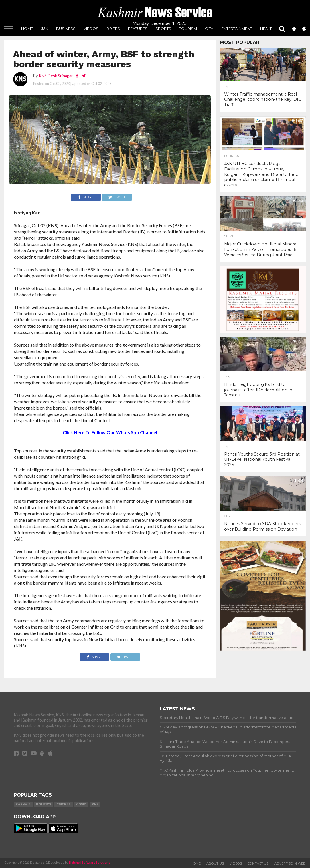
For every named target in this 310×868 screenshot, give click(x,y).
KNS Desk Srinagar (56, 76)
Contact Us (258, 863)
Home (27, 29)
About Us (215, 863)
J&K (45, 29)
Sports (163, 29)
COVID (81, 804)
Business (66, 29)
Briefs (113, 29)
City (209, 29)
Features (138, 29)
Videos (236, 863)
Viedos (91, 29)
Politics (44, 804)
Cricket (64, 804)
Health (267, 29)
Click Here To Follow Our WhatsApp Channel (110, 432)
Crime (229, 237)
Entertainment (237, 29)
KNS (95, 804)
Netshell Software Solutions (90, 862)
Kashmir (23, 804)
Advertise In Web (290, 863)
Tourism (188, 29)
